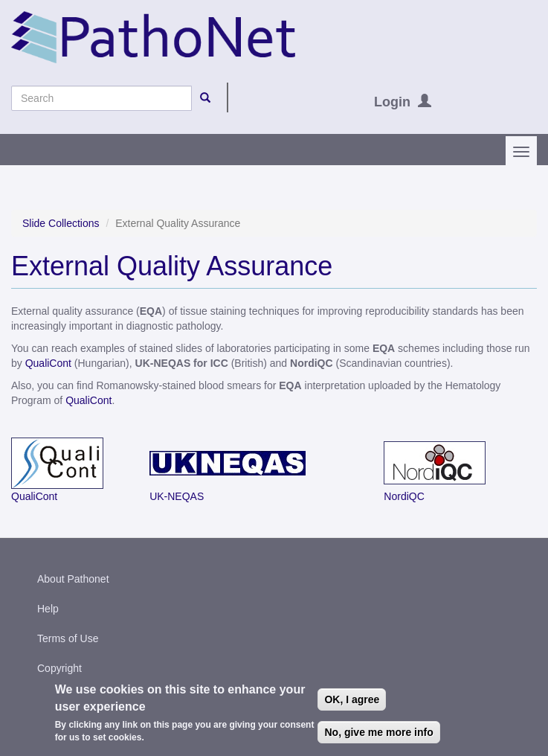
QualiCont (48, 363)
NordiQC (404, 496)
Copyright (59, 668)
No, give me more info (378, 736)
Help (48, 609)
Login (392, 102)
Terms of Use (68, 638)
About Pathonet (73, 579)
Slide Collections (61, 223)
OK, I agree (352, 703)
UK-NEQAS (177, 496)
